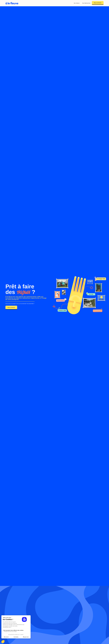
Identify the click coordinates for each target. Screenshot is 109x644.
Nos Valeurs (77, 3)
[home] (12, 3)
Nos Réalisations (86, 3)
